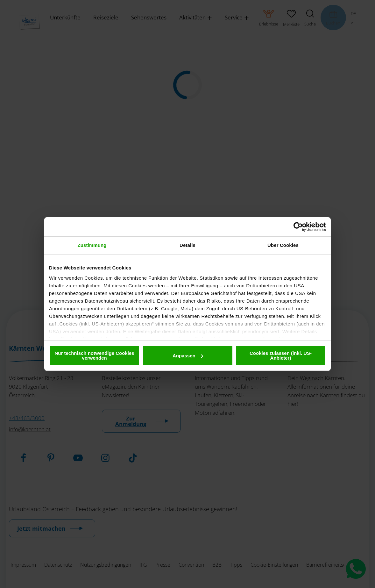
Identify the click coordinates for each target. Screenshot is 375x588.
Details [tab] (187, 245)
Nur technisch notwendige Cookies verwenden (94, 355)
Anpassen (188, 356)
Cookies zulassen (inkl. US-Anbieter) (281, 355)
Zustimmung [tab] (92, 245)
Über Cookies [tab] (283, 245)
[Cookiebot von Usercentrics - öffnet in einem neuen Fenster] (298, 227)
